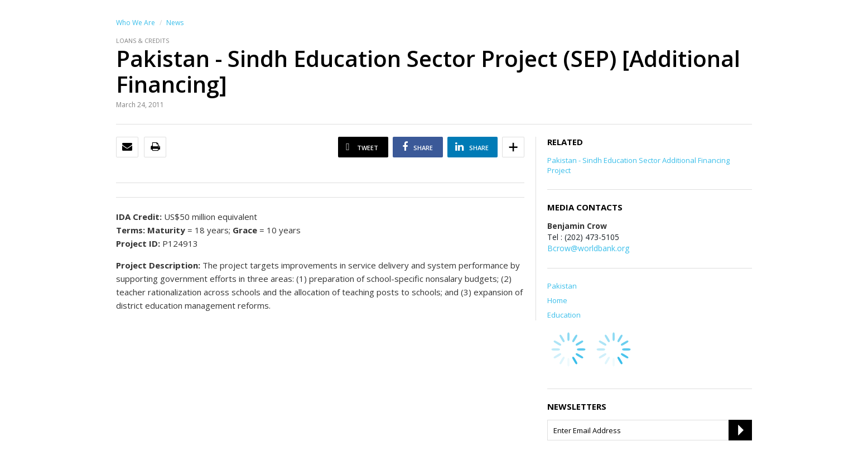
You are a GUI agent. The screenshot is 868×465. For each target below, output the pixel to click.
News (175, 23)
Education (564, 315)
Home (557, 300)
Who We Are (136, 23)
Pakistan (562, 286)
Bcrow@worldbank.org (588, 248)
